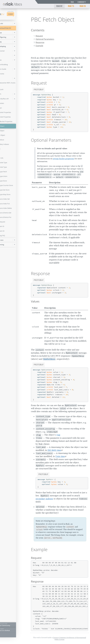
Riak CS (83, 6)
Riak (72, 2)
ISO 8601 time (54, 450)
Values (35, 301)
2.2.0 (21, 14)
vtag (58, 435)
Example (39, 46)
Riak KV (59, 6)
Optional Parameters (45, 39)
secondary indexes (44, 499)
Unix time (60, 456)
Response (40, 42)
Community (82, 2)
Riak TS (71, 6)
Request (39, 36)
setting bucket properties (63, 159)
